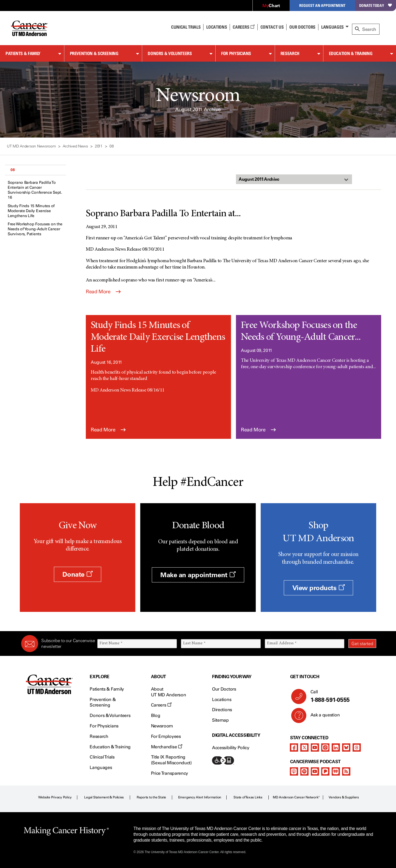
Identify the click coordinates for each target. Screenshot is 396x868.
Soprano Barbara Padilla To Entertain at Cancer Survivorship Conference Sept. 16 (35, 190)
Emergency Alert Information (200, 797)
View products (319, 588)
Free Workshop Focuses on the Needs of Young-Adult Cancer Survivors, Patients (35, 229)
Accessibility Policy (231, 748)
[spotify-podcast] (304, 771)
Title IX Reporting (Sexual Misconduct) (171, 760)
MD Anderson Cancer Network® (296, 797)
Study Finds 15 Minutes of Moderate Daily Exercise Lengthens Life (31, 211)
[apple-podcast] (294, 771)
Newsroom (162, 726)
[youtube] (315, 747)
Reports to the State (151, 797)
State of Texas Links (248, 797)
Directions (222, 710)
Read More (103, 292)
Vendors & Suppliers (344, 797)
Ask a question (322, 717)
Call (341, 696)
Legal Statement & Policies (104, 797)
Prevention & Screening (94, 53)
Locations (222, 699)
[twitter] (304, 747)
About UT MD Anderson (169, 692)
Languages (332, 27)
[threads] (357, 747)
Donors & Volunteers (170, 53)
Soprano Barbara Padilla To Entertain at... (163, 214)
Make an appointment (198, 575)
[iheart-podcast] (336, 771)
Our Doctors (302, 27)
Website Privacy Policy (55, 797)
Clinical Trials (186, 27)
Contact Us (272, 27)
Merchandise (167, 747)
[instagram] (325, 747)
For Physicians (236, 53)
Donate (77, 574)
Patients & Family (23, 53)
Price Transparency (170, 773)
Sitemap (220, 720)
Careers (244, 27)
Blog (156, 715)
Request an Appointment (322, 5)
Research (290, 53)
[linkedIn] (336, 747)
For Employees (166, 736)
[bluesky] (346, 747)
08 (13, 170)
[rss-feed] (346, 771)
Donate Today (376, 5)
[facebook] (294, 747)
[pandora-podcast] (325, 771)
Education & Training (351, 53)
